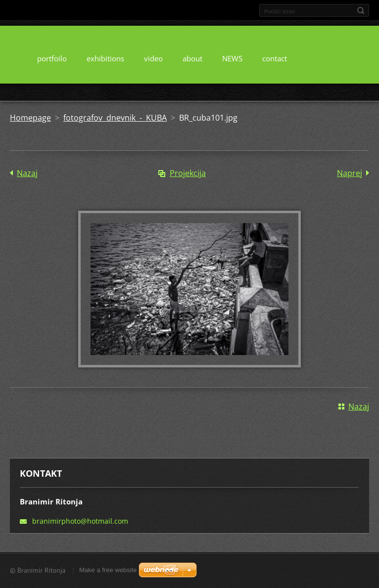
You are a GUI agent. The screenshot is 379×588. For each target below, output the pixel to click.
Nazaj (27, 173)
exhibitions (105, 58)
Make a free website (108, 570)
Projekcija (188, 173)
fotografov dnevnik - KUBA (115, 118)
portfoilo (52, 58)
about (192, 58)
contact (275, 58)
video (153, 58)
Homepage (30, 118)
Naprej (350, 173)
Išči (361, 10)
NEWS (232, 58)
